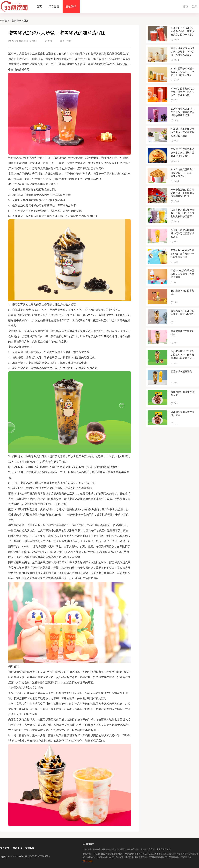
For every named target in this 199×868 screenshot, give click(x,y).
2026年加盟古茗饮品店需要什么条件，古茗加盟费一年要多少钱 (182, 92)
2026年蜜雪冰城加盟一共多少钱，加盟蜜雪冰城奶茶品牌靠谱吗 (182, 112)
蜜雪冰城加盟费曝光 (181, 372)
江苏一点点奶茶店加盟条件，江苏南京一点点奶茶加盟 (182, 274)
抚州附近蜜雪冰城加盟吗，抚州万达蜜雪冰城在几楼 (182, 233)
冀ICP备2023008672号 (39, 856)
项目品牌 (54, 7)
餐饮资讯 (71, 7)
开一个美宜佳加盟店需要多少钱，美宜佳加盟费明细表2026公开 (182, 193)
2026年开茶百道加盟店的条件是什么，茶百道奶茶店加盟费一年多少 (182, 31)
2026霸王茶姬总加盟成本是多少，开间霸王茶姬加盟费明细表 (182, 132)
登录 (185, 7)
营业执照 (88, 861)
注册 (195, 7)
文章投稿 (30, 848)
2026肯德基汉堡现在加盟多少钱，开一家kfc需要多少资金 (182, 173)
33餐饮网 (5, 21)
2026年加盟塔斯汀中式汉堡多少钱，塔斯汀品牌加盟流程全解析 (182, 153)
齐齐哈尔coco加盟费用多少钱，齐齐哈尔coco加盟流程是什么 (182, 254)
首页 (39, 7)
